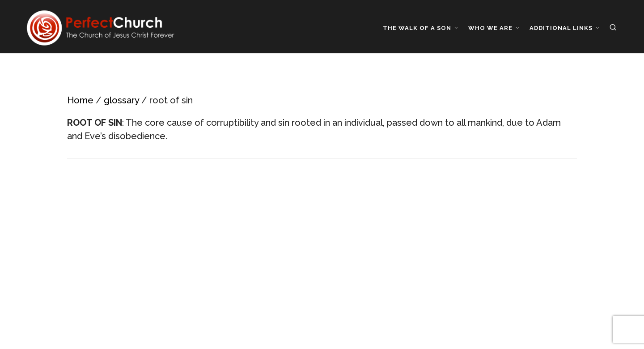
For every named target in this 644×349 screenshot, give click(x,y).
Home (80, 100)
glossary (121, 100)
